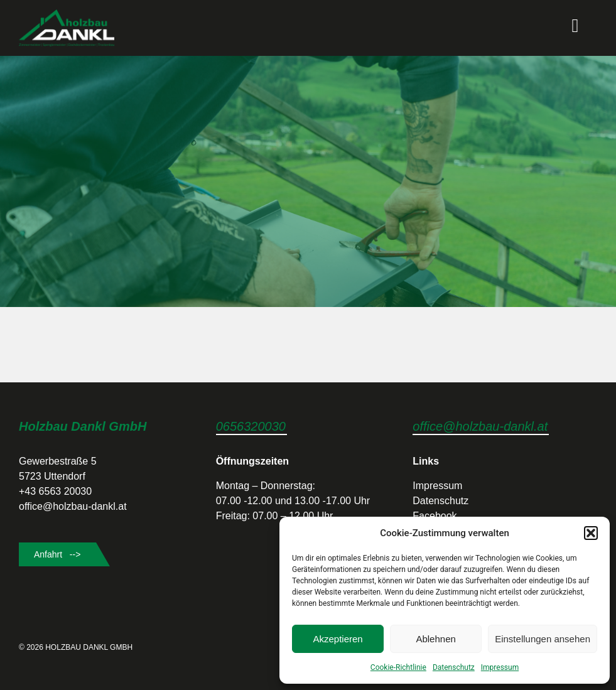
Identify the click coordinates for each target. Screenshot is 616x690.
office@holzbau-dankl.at (480, 426)
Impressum (500, 667)
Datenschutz (454, 667)
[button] (591, 533)
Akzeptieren (338, 639)
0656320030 (251, 426)
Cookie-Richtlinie (398, 667)
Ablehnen (435, 639)
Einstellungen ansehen (543, 639)
